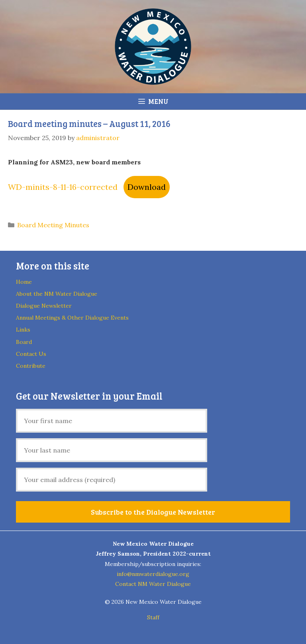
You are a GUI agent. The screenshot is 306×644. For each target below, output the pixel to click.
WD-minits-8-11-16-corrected (63, 187)
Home (24, 282)
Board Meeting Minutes (53, 225)
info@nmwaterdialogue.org (153, 574)
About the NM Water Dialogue (57, 294)
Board (24, 342)
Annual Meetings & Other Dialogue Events (72, 318)
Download (147, 187)
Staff (153, 617)
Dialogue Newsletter (44, 306)
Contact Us (31, 354)
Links (23, 330)
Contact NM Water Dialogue (153, 584)
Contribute (31, 366)
